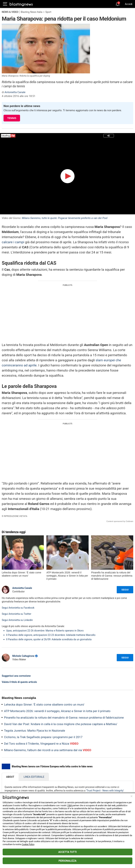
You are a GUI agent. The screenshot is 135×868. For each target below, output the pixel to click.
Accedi (129, 4)
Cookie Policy (28, 844)
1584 (69, 806)
